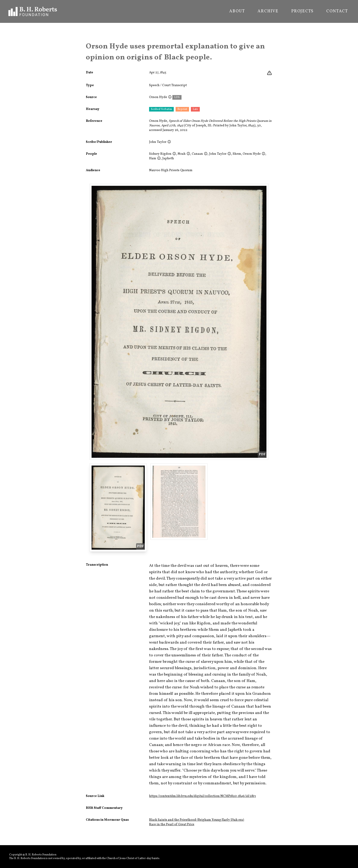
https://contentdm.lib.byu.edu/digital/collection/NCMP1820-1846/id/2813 (203, 796)
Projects (302, 11)
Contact (337, 11)
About (237, 11)
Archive (268, 11)
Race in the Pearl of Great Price (172, 824)
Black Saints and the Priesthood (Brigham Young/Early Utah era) (197, 820)
